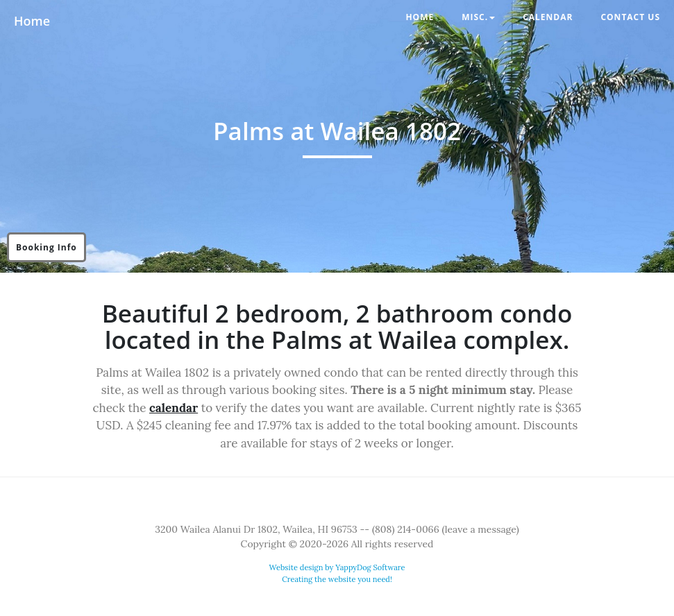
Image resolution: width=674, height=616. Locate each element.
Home (32, 21)
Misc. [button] (478, 17)
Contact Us (630, 17)
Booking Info (47, 247)
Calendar (548, 17)
